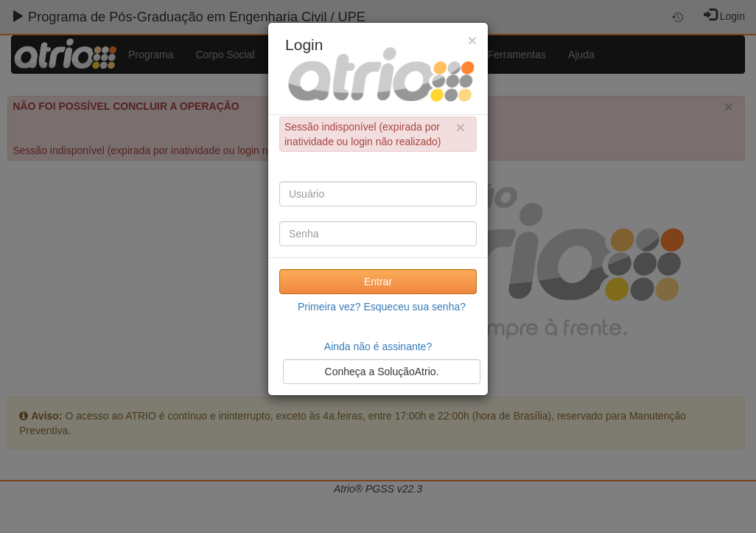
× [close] (461, 127)
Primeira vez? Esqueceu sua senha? (382, 307)
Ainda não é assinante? (378, 346)
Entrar (378, 282)
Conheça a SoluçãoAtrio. (382, 372)
